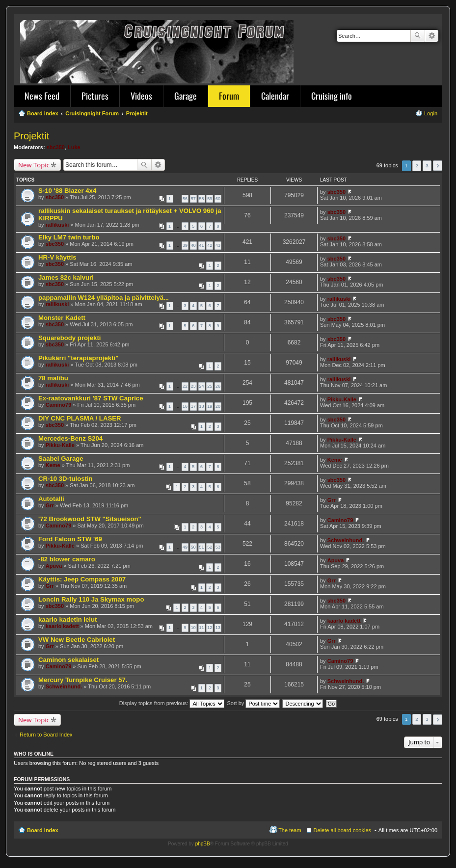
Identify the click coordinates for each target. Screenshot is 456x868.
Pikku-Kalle (342, 399)
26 (218, 386)
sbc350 (56, 147)
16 (185, 406)
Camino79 (59, 405)
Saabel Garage (61, 459)
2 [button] (417, 166)
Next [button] (438, 166)
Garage (186, 96)
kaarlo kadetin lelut (67, 619)
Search (418, 36)
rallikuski (57, 225)
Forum (229, 96)
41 (202, 245)
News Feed (42, 96)
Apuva (54, 566)
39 (185, 245)
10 (193, 628)
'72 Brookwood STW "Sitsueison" (90, 519)
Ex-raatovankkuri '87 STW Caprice (91, 398)
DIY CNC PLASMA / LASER (80, 418)
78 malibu (53, 378)
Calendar (275, 96)
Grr (50, 505)
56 (185, 199)
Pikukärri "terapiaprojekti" (79, 358)
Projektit (31, 136)
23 (193, 386)
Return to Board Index (46, 735)
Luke (74, 147)
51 (202, 547)
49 (185, 547)
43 (218, 245)
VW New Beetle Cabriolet (77, 640)
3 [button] (427, 166)
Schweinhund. (346, 540)
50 (193, 547)
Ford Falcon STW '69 (70, 539)
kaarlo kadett (62, 626)
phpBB (203, 844)
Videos (141, 96)
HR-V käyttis (57, 257)
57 (193, 199)
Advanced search (432, 36)
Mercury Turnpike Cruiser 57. (83, 680)
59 (210, 199)
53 (218, 547)
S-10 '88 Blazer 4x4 (67, 191)
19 (210, 406)
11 (202, 628)
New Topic (34, 165)
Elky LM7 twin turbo (69, 237)
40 (193, 245)
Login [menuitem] (431, 113)
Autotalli (51, 499)
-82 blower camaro (67, 559)
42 (210, 245)
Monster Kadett (62, 318)
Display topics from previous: (172, 703)
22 (185, 386)
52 (210, 547)
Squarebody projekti (70, 338)
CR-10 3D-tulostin (66, 479)
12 (210, 628)
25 (210, 386)
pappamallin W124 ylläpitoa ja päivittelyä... (104, 298)
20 (218, 406)
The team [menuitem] (290, 830)
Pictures (95, 96)
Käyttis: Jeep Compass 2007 (82, 579)
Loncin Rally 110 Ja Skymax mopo (91, 599)
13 (218, 628)
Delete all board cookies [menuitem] (342, 830)
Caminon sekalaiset (68, 660)
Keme (53, 465)
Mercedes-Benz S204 (70, 438)
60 (218, 199)
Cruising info (332, 96)
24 (202, 386)
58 (202, 199)
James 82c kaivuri (66, 277)
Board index (43, 830)
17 (193, 406)
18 (202, 406)
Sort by (254, 703)
